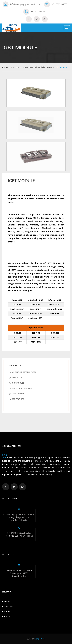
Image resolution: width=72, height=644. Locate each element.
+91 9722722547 (39, 12)
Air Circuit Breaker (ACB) (23, 372)
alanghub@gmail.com (19, 517)
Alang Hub (39, 639)
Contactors (17, 399)
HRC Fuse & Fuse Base (21, 388)
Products (15, 67)
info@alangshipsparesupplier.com (26, 4)
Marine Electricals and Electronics (37, 67)
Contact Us (8, 616)
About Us (7, 607)
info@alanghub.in (19, 520)
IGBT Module (17, 383)
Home (5, 67)
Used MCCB (16, 378)
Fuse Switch (17, 394)
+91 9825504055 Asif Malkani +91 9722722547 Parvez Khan (19, 534)
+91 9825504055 (60, 4)
